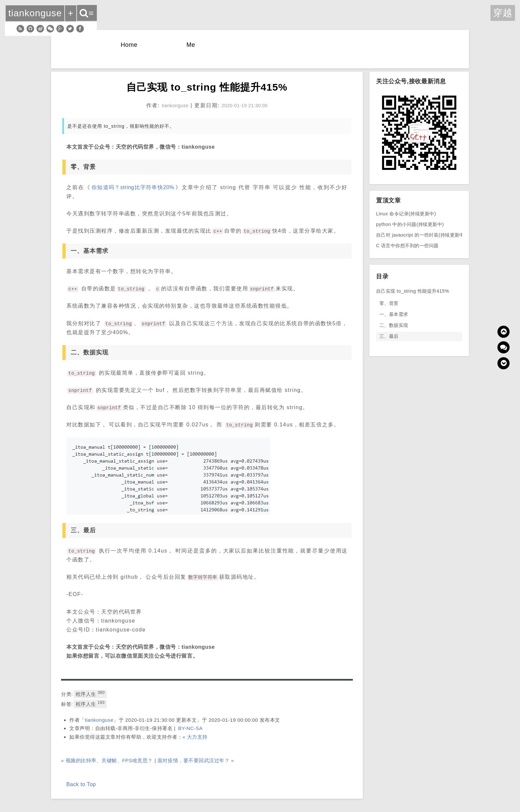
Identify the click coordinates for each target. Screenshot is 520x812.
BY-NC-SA (190, 728)
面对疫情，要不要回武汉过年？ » (196, 760)
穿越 (503, 13)
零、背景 (389, 303)
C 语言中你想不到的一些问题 (407, 246)
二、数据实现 (394, 325)
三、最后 (389, 336)
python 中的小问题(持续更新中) (410, 224)
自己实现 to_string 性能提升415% (413, 291)
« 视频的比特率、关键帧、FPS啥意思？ (107, 760)
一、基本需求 (394, 314)
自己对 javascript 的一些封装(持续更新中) (421, 235)
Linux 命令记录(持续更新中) (406, 214)
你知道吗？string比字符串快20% (133, 187)
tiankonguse (99, 720)
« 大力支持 (195, 737)
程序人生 (90, 694)
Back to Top (81, 784)
